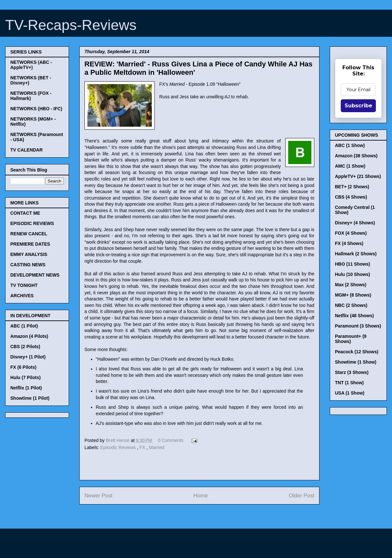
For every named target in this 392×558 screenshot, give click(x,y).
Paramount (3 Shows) (358, 326)
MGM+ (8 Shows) (353, 295)
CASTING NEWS (28, 265)
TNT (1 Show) (349, 383)
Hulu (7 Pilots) (25, 377)
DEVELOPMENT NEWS (35, 275)
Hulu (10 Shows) (353, 274)
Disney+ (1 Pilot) (28, 357)
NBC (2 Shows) (351, 305)
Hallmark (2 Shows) (356, 254)
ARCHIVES (22, 296)
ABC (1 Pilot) (24, 326)
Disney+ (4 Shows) (355, 223)
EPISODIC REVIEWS (32, 223)
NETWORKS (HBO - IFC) (36, 109)
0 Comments (171, 440)
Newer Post (98, 496)
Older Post (302, 496)
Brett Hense (118, 440)
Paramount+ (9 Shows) (351, 339)
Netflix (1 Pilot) (26, 388)
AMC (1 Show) (350, 166)
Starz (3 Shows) (352, 372)
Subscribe (358, 106)
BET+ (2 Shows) (352, 187)
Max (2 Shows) (351, 285)
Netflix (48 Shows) (354, 316)
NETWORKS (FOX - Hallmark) (31, 96)
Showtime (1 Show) (356, 362)
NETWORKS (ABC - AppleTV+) (31, 65)
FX (143, 447)
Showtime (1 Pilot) (30, 398)
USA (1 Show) (350, 393)
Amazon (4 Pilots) (29, 336)
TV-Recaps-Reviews (71, 25)
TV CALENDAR (26, 150)
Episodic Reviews (119, 447)
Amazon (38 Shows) (356, 156)
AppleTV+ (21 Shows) (358, 176)
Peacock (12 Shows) (357, 352)
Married (157, 447)
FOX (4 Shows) (351, 233)
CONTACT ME (25, 213)
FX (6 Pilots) (23, 367)
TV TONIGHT (24, 285)
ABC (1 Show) (350, 145)
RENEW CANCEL (29, 234)
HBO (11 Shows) (353, 264)
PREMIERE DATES (30, 244)
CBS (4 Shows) (351, 197)
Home (201, 496)
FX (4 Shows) (349, 243)
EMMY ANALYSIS (29, 254)
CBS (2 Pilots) (25, 347)
